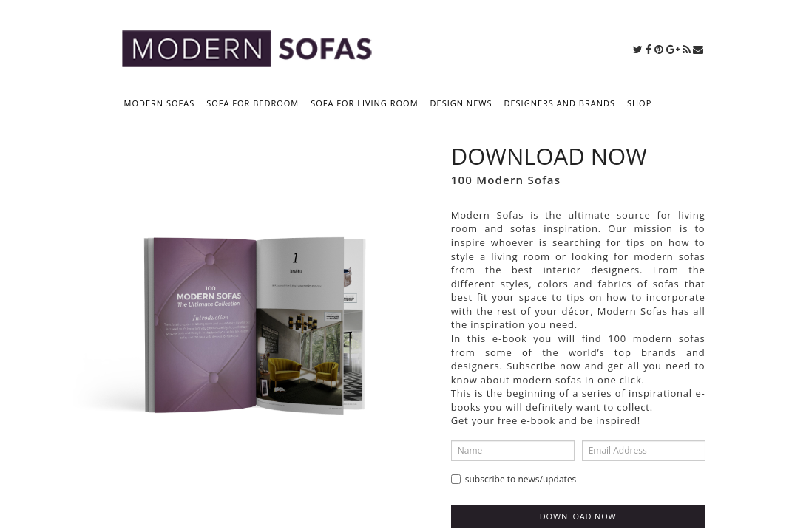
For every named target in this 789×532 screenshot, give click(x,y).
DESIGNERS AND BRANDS (559, 103)
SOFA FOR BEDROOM (253, 103)
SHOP (639, 103)
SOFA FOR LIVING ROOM (364, 103)
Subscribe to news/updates (514, 479)
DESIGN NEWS (461, 103)
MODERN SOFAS (160, 103)
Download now (578, 516)
